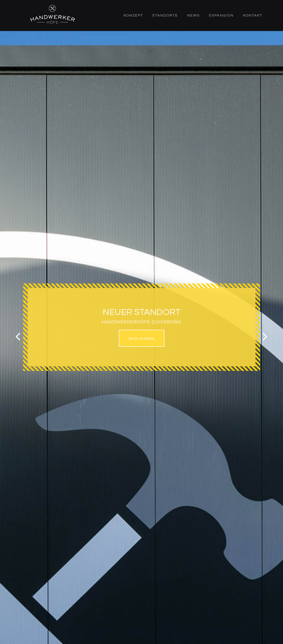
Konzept (133, 15)
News (193, 15)
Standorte (165, 15)
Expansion (221, 15)
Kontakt (253, 15)
